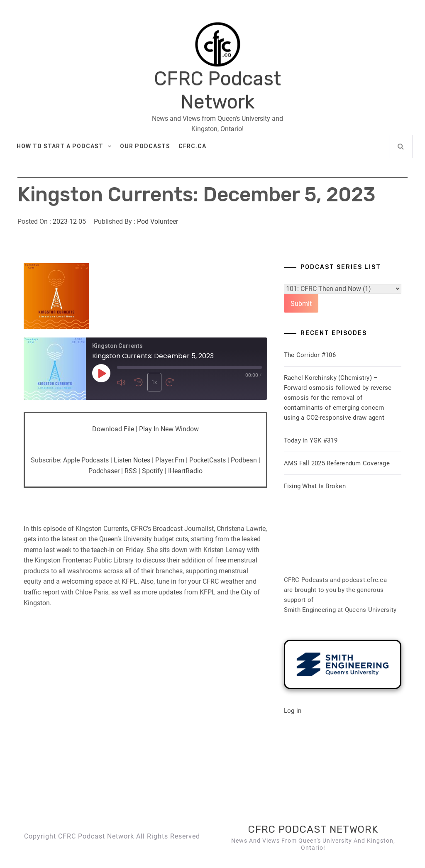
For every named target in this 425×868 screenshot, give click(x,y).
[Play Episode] (101, 373)
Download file (113, 429)
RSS (131, 471)
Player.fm (170, 460)
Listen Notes (132, 460)
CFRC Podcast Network (217, 90)
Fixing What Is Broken (315, 486)
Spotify (153, 471)
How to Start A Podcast (64, 146)
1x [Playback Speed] (154, 382)
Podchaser (104, 471)
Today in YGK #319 (311, 440)
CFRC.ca (192, 146)
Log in (293, 711)
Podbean (244, 460)
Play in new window (169, 429)
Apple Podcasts (86, 460)
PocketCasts (208, 460)
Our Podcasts (145, 146)
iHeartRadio (185, 471)
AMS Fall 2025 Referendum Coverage (337, 463)
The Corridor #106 (310, 355)
